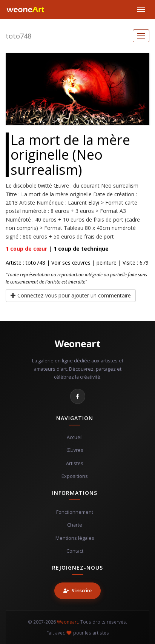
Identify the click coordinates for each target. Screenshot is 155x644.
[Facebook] (78, 396)
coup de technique (81, 249)
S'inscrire (77, 591)
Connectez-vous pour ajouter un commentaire (71, 295)
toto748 (18, 36)
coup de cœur (26, 249)
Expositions (75, 476)
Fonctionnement (75, 512)
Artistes (75, 463)
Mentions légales (75, 538)
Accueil (75, 437)
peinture (107, 263)
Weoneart (77, 344)
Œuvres (75, 450)
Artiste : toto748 (25, 263)
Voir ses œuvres (71, 263)
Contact (75, 551)
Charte (75, 525)
